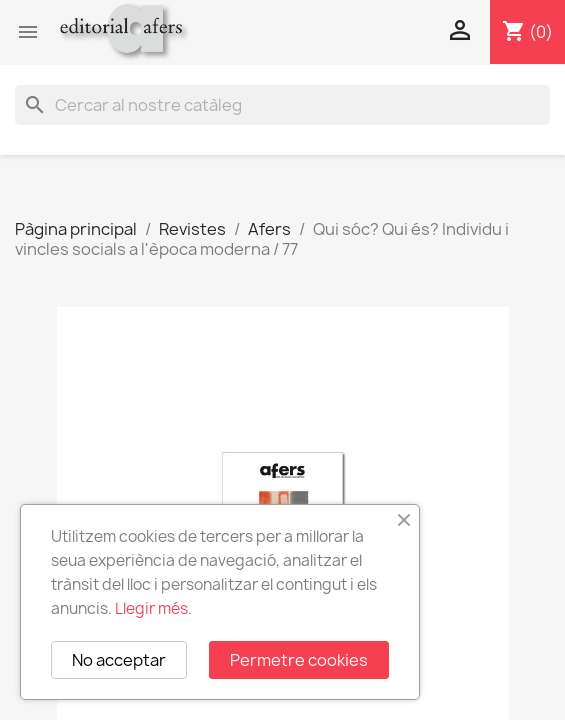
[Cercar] (282, 105)
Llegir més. (153, 608)
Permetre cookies (299, 660)
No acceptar (119, 660)
